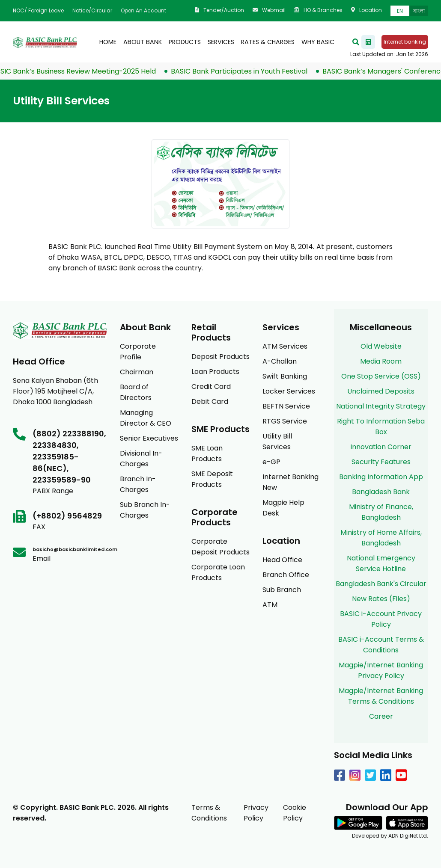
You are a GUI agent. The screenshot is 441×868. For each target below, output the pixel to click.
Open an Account (143, 10)
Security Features (381, 462)
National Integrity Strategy (381, 406)
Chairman (137, 372)
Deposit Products (220, 357)
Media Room (381, 361)
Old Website (381, 346)
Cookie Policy (295, 813)
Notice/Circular (92, 10)
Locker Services (289, 391)
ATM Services (285, 346)
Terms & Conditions (209, 813)
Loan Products (215, 372)
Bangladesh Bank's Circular (381, 584)
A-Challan (280, 361)
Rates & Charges (268, 42)
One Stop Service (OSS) (381, 376)
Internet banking (405, 42)
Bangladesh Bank (381, 492)
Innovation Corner (381, 447)
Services (221, 42)
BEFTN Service (286, 406)
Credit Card (211, 387)
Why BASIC (318, 42)
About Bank (143, 42)
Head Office (282, 560)
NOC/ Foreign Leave (38, 10)
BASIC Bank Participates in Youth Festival (243, 71)
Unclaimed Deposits (381, 391)
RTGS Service (285, 421)
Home (108, 42)
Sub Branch (282, 590)
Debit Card (210, 401)
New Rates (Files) (381, 599)
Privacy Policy (256, 813)
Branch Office (286, 575)
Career (381, 716)
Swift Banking (285, 376)
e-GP (271, 462)
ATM (270, 605)
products (185, 42)
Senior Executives (149, 438)
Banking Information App (381, 477)
